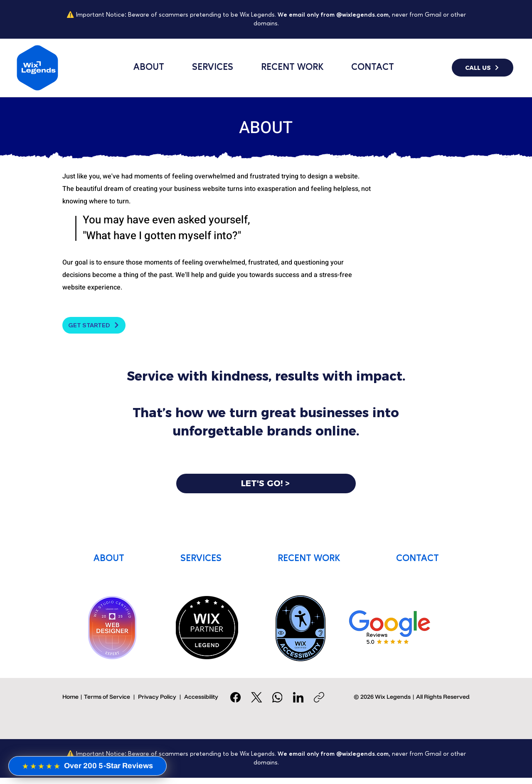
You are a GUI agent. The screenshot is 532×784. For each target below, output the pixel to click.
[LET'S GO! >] (266, 484)
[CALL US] (483, 68)
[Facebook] (236, 697)
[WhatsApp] (277, 697)
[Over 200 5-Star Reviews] (87, 766)
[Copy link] (319, 697)
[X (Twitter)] (257, 697)
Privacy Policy (157, 697)
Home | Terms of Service (96, 697)
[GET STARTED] (94, 325)
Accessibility (201, 697)
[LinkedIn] (298, 697)
